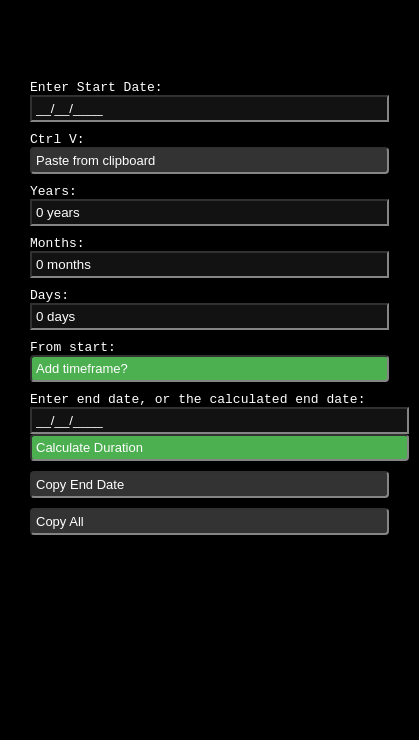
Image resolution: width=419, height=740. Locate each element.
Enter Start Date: (96, 87)
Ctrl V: (57, 139)
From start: (73, 347)
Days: (49, 295)
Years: (53, 191)
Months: (57, 243)
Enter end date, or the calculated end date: (197, 399)
